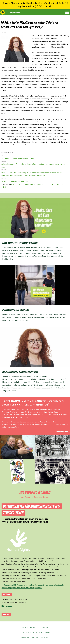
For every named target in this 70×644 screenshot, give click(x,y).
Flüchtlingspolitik (37, 184)
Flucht (18, 184)
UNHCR (4, 187)
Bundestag (35, 628)
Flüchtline (25, 184)
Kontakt (33, 633)
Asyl (13, 184)
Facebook (9, 606)
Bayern (45, 628)
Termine (47, 633)
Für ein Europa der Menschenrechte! (14, 181)
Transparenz (25, 638)
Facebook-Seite (13, 427)
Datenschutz (45, 638)
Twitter (58, 424)
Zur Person (24, 633)
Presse (40, 633)
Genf (53, 184)
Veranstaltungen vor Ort (43, 424)
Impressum (35, 638)
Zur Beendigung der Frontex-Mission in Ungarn (19, 158)
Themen (25, 628)
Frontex (47, 184)
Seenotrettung (62, 184)
